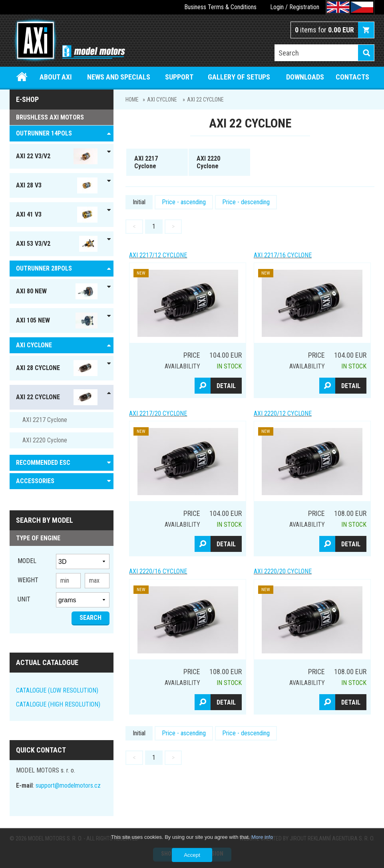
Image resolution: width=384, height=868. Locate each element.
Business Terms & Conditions (220, 7)
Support (179, 77)
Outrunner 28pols (44, 268)
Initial (139, 202)
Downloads (305, 77)
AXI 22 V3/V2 (57, 156)
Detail (226, 386)
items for (324, 30)
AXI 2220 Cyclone (45, 440)
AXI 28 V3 (57, 185)
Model (27, 561)
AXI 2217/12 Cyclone (158, 255)
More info (262, 837)
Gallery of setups (239, 77)
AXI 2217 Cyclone (45, 420)
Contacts (352, 77)
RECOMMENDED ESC (43, 463)
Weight (28, 580)
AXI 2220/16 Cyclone (158, 571)
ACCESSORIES (35, 481)
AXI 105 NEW (57, 321)
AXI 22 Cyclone (205, 100)
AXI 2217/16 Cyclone (283, 255)
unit (24, 599)
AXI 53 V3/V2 (57, 244)
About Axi (56, 77)
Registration (304, 7)
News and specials (119, 77)
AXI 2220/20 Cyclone (283, 571)
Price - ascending (184, 202)
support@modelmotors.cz (68, 785)
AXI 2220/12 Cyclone (283, 413)
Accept (192, 855)
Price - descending (246, 202)
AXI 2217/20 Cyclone (158, 413)
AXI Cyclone (162, 100)
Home (22, 77)
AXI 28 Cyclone (57, 368)
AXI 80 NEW (57, 291)
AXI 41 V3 (57, 215)
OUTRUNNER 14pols (44, 133)
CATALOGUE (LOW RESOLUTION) (57, 690)
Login (277, 7)
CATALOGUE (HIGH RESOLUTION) (58, 704)
